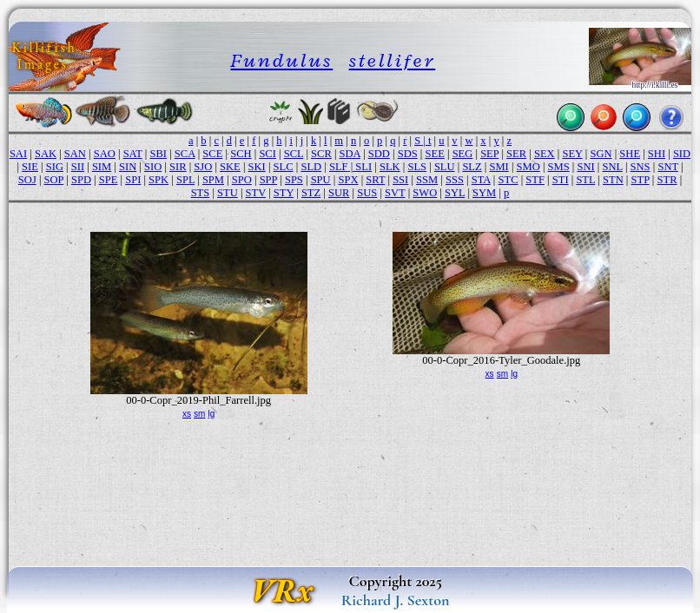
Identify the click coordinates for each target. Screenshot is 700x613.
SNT (667, 167)
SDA (350, 154)
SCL (294, 154)
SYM (484, 193)
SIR (178, 167)
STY (284, 193)
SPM (213, 180)
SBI (159, 154)
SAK (46, 154)
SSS (455, 180)
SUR (339, 193)
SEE (435, 154)
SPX (348, 180)
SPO (242, 180)
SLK (390, 167)
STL (585, 180)
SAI (18, 154)
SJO (203, 167)
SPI (133, 180)
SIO (153, 167)
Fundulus (281, 60)
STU (228, 193)
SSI (400, 180)
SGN (601, 154)
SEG (463, 154)
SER (516, 154)
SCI (267, 154)
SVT (395, 193)
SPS (294, 180)
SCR (321, 154)
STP (641, 180)
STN (613, 180)
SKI (257, 167)
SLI (363, 167)
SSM (427, 180)
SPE (109, 180)
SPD (81, 180)
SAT (133, 154)
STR (667, 180)
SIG (55, 167)
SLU (445, 167)
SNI (586, 167)
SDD (379, 154)
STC (508, 180)
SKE (230, 167)
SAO (105, 154)
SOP (54, 180)
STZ (311, 193)
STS (201, 193)
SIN (128, 167)
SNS (641, 167)
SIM (102, 167)
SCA (185, 154)
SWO (425, 193)
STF (535, 180)
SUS (367, 193)
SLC (284, 167)
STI (561, 180)
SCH (241, 154)
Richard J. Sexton (396, 600)
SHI (657, 154)
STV (256, 193)
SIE (30, 167)
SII (78, 167)
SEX (545, 154)
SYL (455, 193)
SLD (311, 167)
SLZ (472, 167)
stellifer (393, 60)
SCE (212, 154)
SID (682, 154)
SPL (185, 180)
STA (481, 180)
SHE (630, 154)
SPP (268, 180)
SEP (489, 154)
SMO (528, 167)
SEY (572, 154)
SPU (321, 180)
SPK (158, 180)
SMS (559, 167)
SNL (613, 167)
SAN (75, 154)
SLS (417, 167)
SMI (499, 167)
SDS (408, 154)
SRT (375, 180)
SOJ (27, 180)
